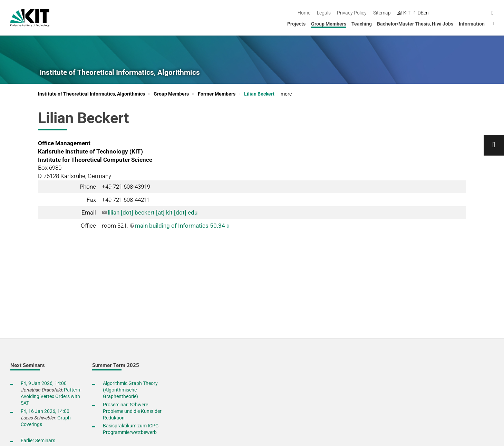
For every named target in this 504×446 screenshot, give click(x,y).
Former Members (217, 94)
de (478, 13)
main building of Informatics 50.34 (180, 226)
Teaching (362, 24)
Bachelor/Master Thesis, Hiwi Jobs (415, 24)
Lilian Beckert (268, 94)
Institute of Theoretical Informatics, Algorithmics (120, 72)
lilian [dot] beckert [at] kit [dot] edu (153, 212)
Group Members (329, 24)
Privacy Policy (409, 13)
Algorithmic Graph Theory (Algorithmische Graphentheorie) (130, 390)
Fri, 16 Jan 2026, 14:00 (45, 411)
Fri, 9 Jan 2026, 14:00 (44, 383)
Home (361, 13)
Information (472, 24)
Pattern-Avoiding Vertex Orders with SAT (51, 396)
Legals (380, 13)
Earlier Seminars (38, 440)
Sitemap (439, 13)
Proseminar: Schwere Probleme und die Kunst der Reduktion (132, 411)
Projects (296, 24)
